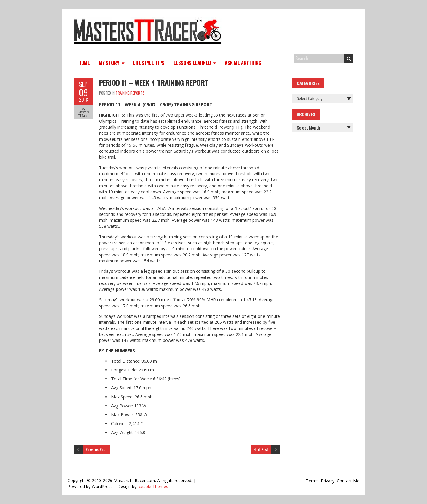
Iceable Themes (153, 486)
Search (349, 58)
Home (84, 63)
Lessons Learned (192, 63)
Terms (312, 481)
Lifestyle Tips (149, 63)
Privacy (328, 481)
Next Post (261, 449)
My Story (109, 63)
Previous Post (96, 449)
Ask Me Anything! (244, 63)
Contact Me (348, 481)
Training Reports (130, 93)
